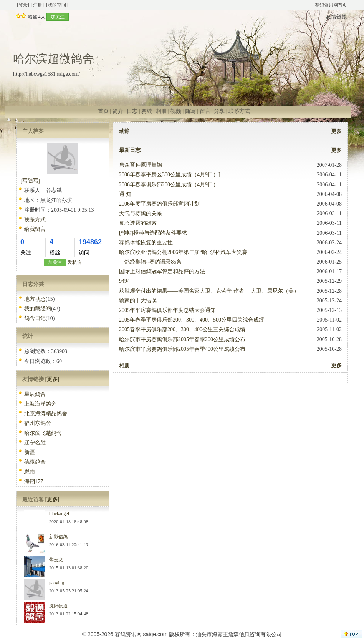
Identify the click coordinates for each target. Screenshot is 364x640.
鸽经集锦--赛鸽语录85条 (150, 262)
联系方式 (239, 111)
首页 (103, 111)
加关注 (58, 17)
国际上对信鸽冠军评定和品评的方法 (162, 271)
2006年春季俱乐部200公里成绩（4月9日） (169, 185)
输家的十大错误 (138, 301)
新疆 (30, 452)
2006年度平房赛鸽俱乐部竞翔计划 (159, 204)
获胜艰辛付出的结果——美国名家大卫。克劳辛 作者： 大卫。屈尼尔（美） (209, 291)
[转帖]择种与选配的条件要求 (153, 233)
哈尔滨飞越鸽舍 (43, 433)
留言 (205, 111)
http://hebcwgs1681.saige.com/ (46, 74)
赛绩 (147, 111)
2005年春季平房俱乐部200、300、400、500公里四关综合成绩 (192, 320)
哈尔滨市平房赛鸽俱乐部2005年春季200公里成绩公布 (182, 339)
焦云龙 (56, 560)
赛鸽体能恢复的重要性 (146, 243)
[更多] (52, 379)
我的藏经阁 (38, 309)
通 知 (125, 194)
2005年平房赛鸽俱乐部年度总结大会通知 (167, 310)
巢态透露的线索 (138, 223)
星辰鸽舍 (35, 394)
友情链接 (336, 17)
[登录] (23, 5)
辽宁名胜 (35, 443)
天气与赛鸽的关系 (141, 213)
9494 (124, 281)
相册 (161, 111)
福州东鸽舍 (38, 423)
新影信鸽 (58, 537)
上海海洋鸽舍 (40, 404)
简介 (118, 111)
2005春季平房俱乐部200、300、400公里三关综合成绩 (182, 329)
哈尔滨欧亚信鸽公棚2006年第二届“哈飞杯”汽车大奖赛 (183, 252)
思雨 (30, 472)
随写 (190, 111)
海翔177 (34, 482)
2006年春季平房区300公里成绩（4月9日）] (170, 175)
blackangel (59, 514)
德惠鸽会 (35, 462)
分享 (219, 111)
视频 (176, 111)
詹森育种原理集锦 (141, 165)
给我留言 (35, 229)
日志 (132, 111)
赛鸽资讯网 (128, 634)
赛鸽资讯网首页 (331, 5)
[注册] (38, 5)
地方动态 (35, 299)
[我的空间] (57, 5)
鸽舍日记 (35, 318)
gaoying (57, 583)
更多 (336, 131)
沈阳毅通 (58, 606)
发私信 (74, 262)
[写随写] (30, 181)
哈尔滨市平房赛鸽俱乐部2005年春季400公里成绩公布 (182, 349)
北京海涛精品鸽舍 (46, 414)
